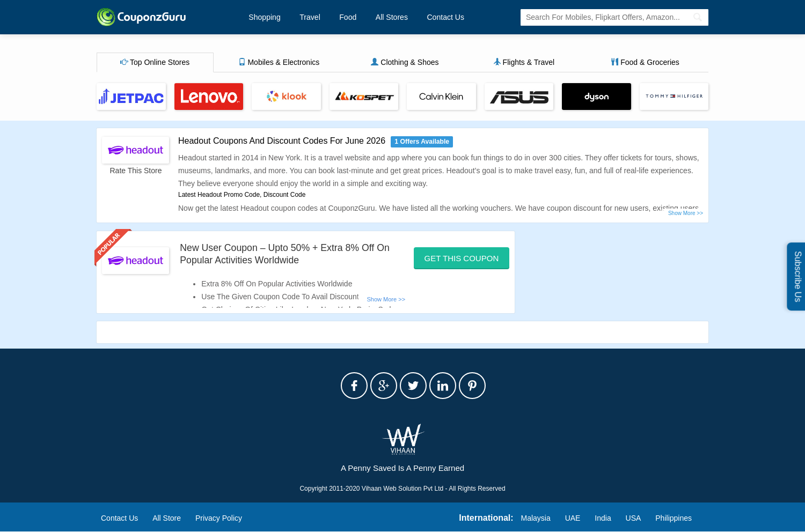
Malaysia (536, 518)
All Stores (389, 17)
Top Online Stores (155, 63)
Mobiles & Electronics (279, 63)
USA (634, 518)
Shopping (264, 17)
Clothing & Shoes (405, 63)
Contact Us (441, 17)
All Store (167, 518)
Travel (309, 17)
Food (346, 17)
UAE (573, 518)
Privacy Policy (219, 518)
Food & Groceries (645, 63)
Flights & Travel (524, 63)
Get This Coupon (462, 258)
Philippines (674, 518)
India (603, 518)
